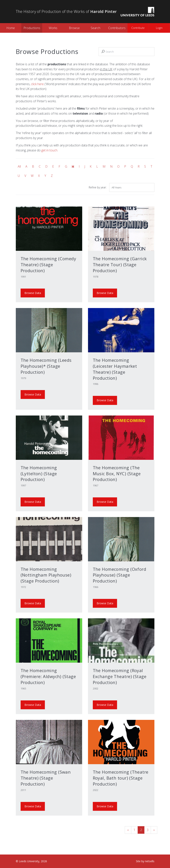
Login (159, 28)
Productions (32, 28)
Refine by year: (98, 187)
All (19, 166)
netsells (150, 861)
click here (37, 84)
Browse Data (33, 293)
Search (95, 28)
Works (53, 28)
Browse (74, 28)
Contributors (117, 28)
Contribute (138, 28)
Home (11, 28)
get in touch (49, 150)
